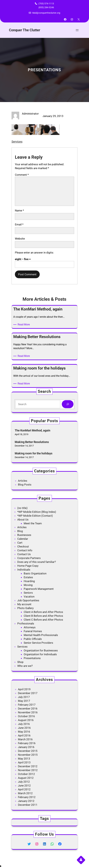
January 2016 (26, 747)
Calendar (23, 539)
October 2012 (26, 774)
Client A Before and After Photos (43, 612)
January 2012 (26, 801)
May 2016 (24, 732)
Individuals (24, 570)
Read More (24, 325)
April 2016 (24, 735)
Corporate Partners (29, 558)
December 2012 (28, 766)
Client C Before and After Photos (43, 620)
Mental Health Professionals (41, 635)
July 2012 (24, 782)
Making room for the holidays (34, 453)
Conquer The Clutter (25, 30)
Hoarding (29, 581)
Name (19, 211)
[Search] (68, 404)
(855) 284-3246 (46, 7)
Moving (28, 585)
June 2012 (24, 786)
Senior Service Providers (38, 643)
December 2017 (28, 693)
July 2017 (24, 697)
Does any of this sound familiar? (37, 562)
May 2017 (24, 701)
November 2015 (28, 755)
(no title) (22, 508)
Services (17, 142)
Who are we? (25, 666)
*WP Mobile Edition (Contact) (35, 516)
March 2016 (25, 739)
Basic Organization (35, 573)
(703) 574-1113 (46, 4)
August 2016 (26, 720)
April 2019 (24, 689)
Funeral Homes (33, 631)
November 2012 (28, 770)
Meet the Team (33, 523)
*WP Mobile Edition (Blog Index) (37, 512)
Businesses (24, 535)
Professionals (26, 623)
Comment (22, 175)
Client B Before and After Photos (43, 616)
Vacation (29, 597)
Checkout (23, 546)
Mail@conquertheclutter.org (46, 13)
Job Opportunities (28, 600)
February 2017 (27, 705)
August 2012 (26, 778)
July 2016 (24, 724)
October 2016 (26, 716)
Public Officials (33, 639)
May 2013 (24, 759)
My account (24, 604)
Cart (20, 543)
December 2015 (28, 751)
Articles (23, 481)
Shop (20, 662)
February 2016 (27, 743)
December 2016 (28, 709)
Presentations (32, 658)
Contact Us (24, 554)
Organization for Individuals (40, 654)
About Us (23, 520)
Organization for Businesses (41, 650)
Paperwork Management (39, 589)
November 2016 (28, 712)
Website (20, 239)
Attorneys (30, 627)
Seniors (28, 593)
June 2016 (24, 728)
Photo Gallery (25, 608)
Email (19, 224)
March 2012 (25, 793)
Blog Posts (25, 485)
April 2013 (24, 762)
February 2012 (27, 797)
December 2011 (28, 805)
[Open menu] (77, 30)
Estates (28, 577)
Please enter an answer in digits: (34, 253)
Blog (20, 531)
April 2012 (24, 789)
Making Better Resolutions (32, 442)
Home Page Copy (28, 566)
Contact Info (25, 550)
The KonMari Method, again (32, 430)
